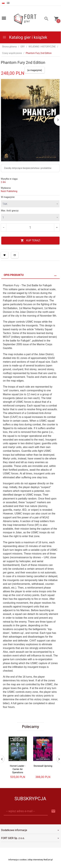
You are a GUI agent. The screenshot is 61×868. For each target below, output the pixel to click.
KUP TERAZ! (31, 241)
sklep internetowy (36, 860)
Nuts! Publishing (9, 191)
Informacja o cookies (17, 860)
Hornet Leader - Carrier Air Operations (18, 769)
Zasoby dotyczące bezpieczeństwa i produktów (28, 168)
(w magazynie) (35, 70)
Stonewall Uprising (43, 766)
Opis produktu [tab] (14, 275)
